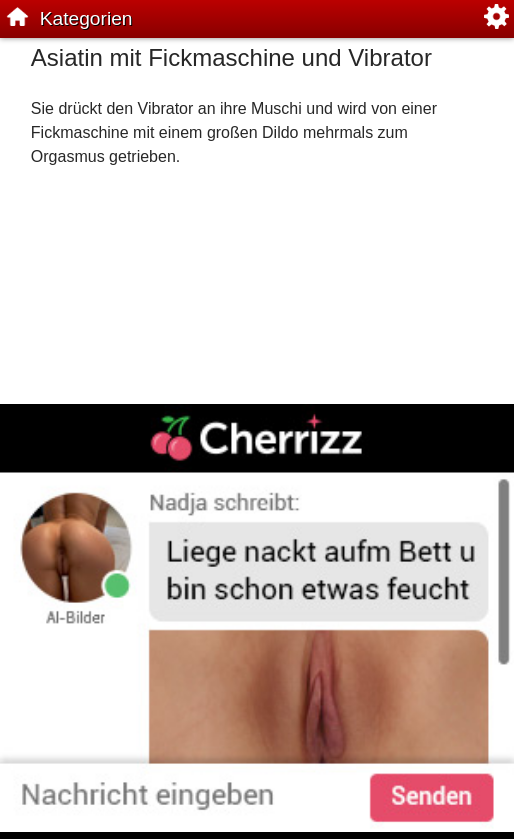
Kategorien (86, 18)
